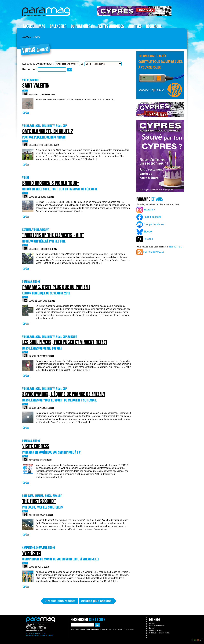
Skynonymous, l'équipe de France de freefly (64, 394)
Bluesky (144, 232)
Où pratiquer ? (82, 26)
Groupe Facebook (150, 224)
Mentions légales (156, 630)
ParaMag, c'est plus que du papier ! (56, 287)
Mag (42, 26)
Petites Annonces (111, 26)
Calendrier (58, 26)
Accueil (29, 26)
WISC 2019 (32, 553)
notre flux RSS (175, 247)
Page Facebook (149, 217)
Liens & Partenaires (157, 626)
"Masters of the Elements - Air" (53, 235)
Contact (152, 623)
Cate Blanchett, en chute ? (48, 131)
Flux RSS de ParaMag (150, 252)
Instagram (146, 210)
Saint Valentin (36, 86)
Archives (135, 26)
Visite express (36, 446)
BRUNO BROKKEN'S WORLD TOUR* (51, 183)
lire (28, 112)
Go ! (70, 70)
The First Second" (39, 501)
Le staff (152, 628)
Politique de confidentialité (159, 633)
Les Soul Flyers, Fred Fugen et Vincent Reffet (65, 342)
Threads (145, 239)
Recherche (154, 26)
